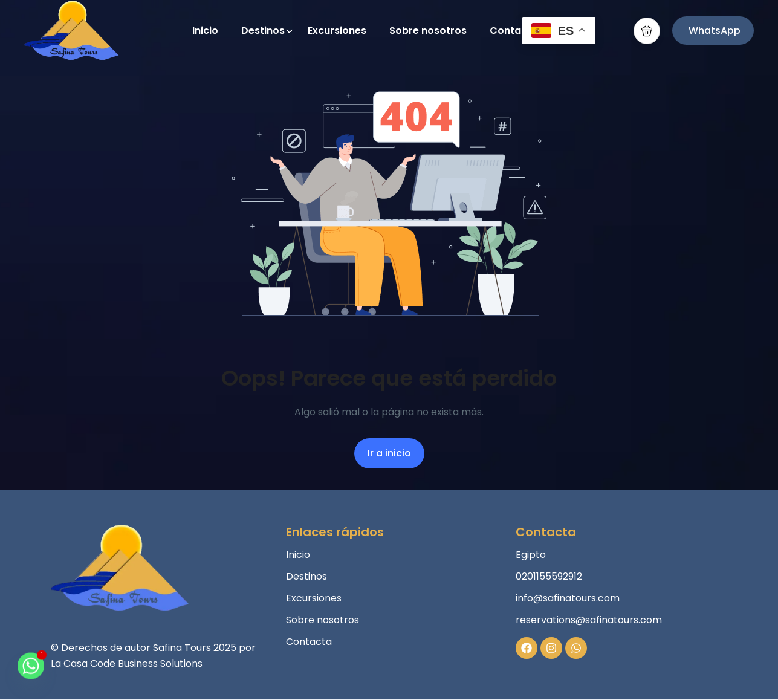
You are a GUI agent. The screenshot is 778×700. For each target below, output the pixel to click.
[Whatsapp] (31, 672)
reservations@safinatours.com (589, 620)
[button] (647, 31)
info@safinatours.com (568, 598)
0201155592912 (549, 576)
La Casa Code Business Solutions (127, 663)
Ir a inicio (389, 453)
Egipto (531, 555)
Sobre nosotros (428, 31)
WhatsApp (715, 31)
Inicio (205, 31)
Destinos (267, 31)
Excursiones (337, 31)
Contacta (514, 31)
